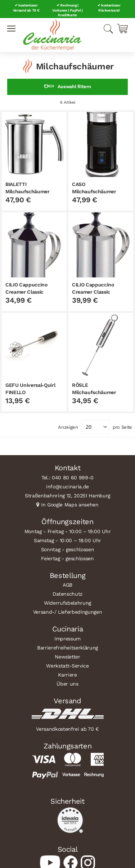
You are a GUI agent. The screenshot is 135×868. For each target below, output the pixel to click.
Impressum (67, 639)
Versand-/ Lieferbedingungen (68, 612)
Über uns (67, 684)
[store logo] (52, 35)
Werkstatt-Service (67, 666)
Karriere (67, 675)
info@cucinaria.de (67, 487)
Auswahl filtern (74, 87)
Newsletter (67, 657)
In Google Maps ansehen (70, 505)
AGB (67, 585)
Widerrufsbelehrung (67, 603)
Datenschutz (67, 594)
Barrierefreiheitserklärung (67, 648)
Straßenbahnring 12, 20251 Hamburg (67, 496)
